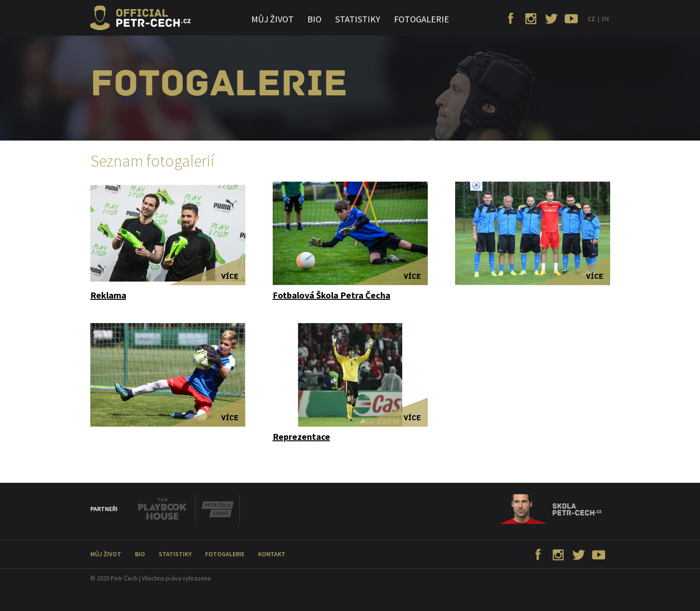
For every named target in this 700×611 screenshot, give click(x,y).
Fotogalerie (422, 19)
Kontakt (272, 554)
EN (605, 19)
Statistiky (358, 19)
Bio (314, 19)
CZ (591, 19)
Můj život (272, 19)
